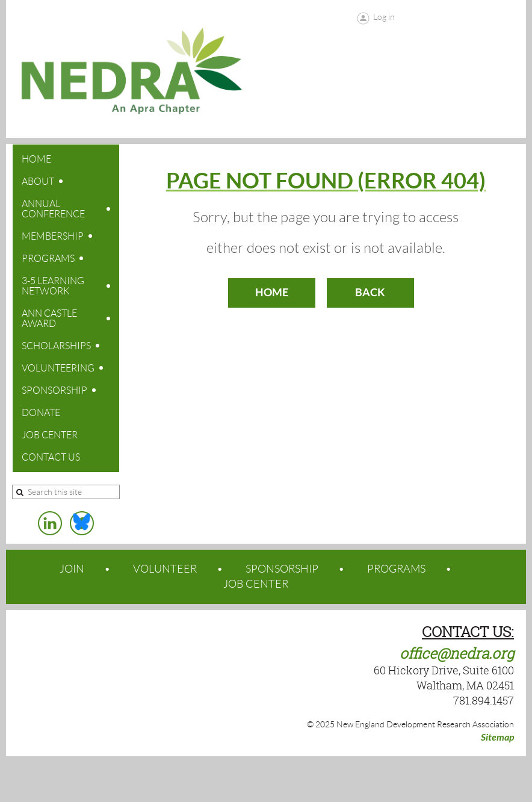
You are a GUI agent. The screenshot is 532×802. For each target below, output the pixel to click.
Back (370, 292)
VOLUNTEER (165, 569)
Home (272, 292)
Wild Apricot (429, 779)
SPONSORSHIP (282, 569)
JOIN (72, 569)
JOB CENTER (256, 584)
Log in (384, 17)
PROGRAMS (396, 569)
